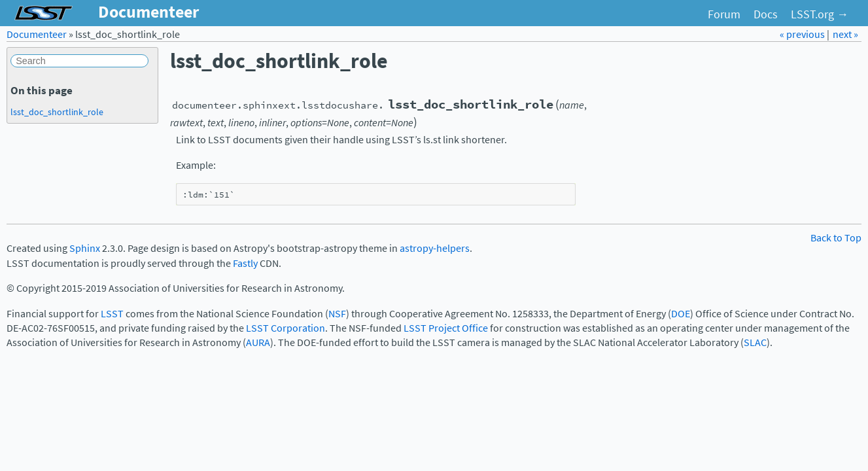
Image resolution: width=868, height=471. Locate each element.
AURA (258, 342)
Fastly (245, 263)
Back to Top (836, 238)
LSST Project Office (446, 328)
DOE (681, 314)
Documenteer (37, 34)
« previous (803, 34)
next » (845, 34)
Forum (724, 14)
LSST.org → (820, 14)
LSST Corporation (286, 328)
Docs (766, 14)
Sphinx (85, 248)
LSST (112, 314)
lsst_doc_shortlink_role (57, 112)
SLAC (755, 342)
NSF (337, 314)
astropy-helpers (435, 248)
